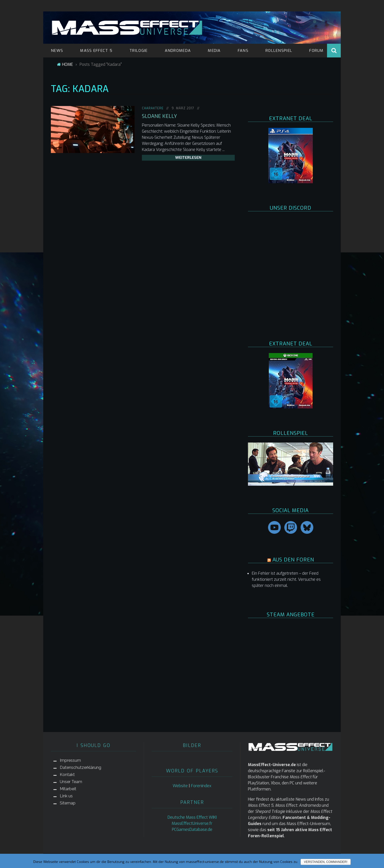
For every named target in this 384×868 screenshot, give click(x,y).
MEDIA (214, 51)
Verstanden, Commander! (326, 862)
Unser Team (71, 782)
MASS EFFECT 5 (96, 51)
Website (180, 786)
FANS (243, 51)
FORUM (316, 51)
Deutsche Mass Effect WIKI (192, 817)
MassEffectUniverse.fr (192, 823)
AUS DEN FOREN (293, 560)
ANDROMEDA (178, 51)
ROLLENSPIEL (279, 51)
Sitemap (68, 803)
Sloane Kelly (159, 116)
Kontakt (67, 775)
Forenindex (201, 786)
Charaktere (153, 108)
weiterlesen (188, 158)
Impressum (70, 760)
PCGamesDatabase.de (192, 829)
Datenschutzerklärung (80, 767)
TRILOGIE (138, 51)
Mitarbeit (68, 789)
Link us (66, 796)
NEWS (57, 51)
